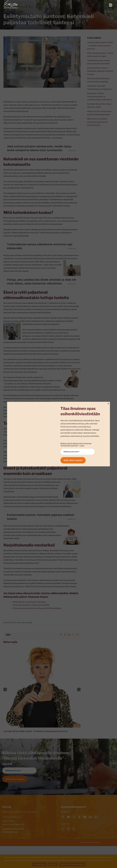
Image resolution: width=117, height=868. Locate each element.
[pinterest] (96, 817)
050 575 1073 (9, 821)
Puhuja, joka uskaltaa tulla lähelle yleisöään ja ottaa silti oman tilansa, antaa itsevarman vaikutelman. (41, 282)
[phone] (74, 829)
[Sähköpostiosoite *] (19, 771)
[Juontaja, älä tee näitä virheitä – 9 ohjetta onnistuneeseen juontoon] (42, 647)
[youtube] (85, 817)
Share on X (72, 151)
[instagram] (74, 817)
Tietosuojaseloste (10, 832)
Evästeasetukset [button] (39, 864)
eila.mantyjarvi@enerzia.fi (13, 824)
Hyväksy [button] (53, 864)
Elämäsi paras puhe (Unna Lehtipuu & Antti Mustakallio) (37, 608)
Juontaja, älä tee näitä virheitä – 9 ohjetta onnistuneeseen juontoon (36, 731)
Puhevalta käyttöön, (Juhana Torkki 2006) (31, 605)
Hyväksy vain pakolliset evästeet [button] (72, 864)
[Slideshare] (79, 817)
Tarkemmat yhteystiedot (13, 829)
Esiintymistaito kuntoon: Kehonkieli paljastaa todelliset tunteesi (41, 517)
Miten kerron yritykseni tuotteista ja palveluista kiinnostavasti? (97, 122)
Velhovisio (96, 842)
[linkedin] (90, 817)
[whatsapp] (63, 829)
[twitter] (68, 817)
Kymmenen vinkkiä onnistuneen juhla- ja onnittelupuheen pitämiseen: (100, 96)
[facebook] (63, 817)
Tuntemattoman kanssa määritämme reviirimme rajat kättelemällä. (40, 246)
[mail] (68, 829)
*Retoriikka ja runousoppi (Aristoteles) (29, 602)
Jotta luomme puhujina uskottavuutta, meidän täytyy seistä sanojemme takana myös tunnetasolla (39, 148)
